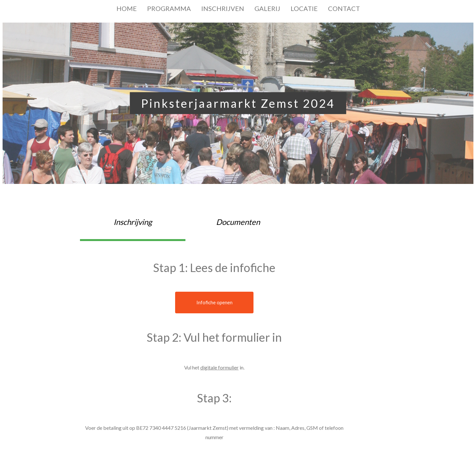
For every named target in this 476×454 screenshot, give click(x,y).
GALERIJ (267, 8)
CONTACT (344, 8)
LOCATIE (304, 8)
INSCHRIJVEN (223, 8)
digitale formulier (219, 367)
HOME (127, 8)
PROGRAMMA (169, 8)
